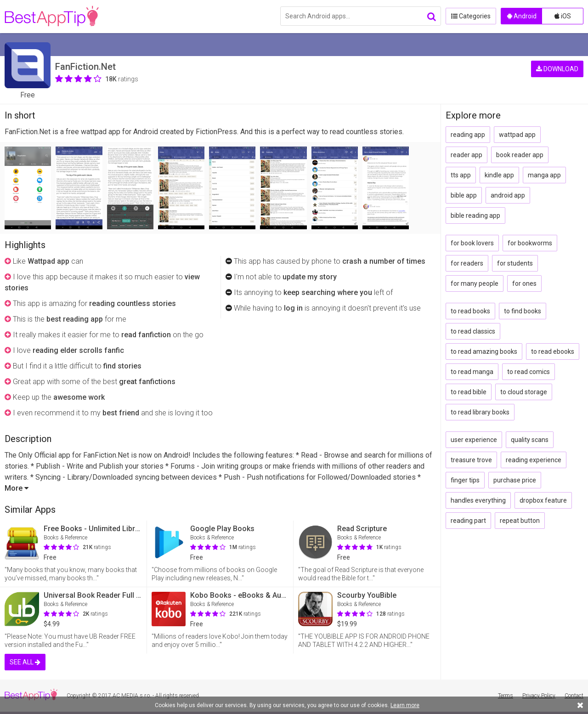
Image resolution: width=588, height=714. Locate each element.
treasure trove (471, 460)
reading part (468, 521)
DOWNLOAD (557, 69)
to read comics (529, 372)
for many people (475, 283)
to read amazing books (484, 351)
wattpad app (517, 135)
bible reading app (475, 215)
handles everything (478, 500)
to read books (470, 311)
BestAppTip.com (52, 17)
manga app (544, 175)
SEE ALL (25, 662)
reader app (466, 155)
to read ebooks (553, 351)
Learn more (405, 705)
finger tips (465, 480)
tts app (461, 175)
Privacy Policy (539, 696)
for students (515, 263)
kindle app (499, 175)
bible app (464, 195)
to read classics (473, 331)
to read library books (480, 412)
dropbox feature (543, 500)
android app (508, 195)
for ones (524, 283)
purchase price (515, 480)
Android (522, 16)
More (17, 488)
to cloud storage (524, 392)
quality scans (530, 440)
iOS (563, 16)
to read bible (469, 392)
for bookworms (530, 243)
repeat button (520, 521)
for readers (467, 263)
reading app (468, 135)
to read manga (472, 372)
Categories (471, 16)
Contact (574, 696)
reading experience (534, 460)
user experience (474, 440)
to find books (523, 311)
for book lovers (472, 243)
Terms (506, 696)
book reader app (520, 155)
